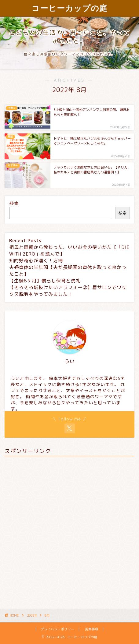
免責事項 (92, 629)
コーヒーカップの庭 (69, 8)
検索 (14, 203)
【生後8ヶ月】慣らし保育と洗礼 (45, 281)
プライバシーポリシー (57, 629)
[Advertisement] (69, 530)
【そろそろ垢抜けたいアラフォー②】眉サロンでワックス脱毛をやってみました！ (68, 291)
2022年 (32, 615)
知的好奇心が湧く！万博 (36, 261)
